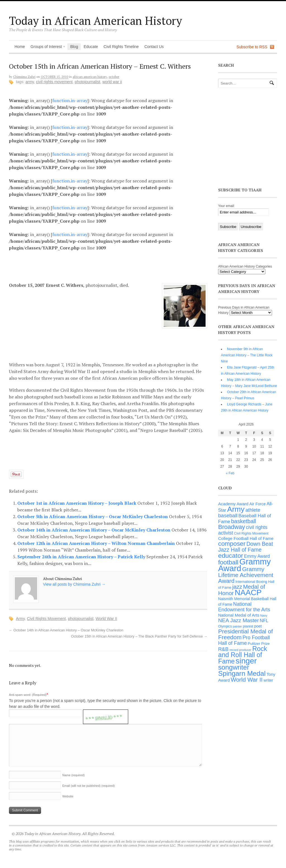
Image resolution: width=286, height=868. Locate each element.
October (114, 77)
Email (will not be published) (89, 786)
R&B (223, 649)
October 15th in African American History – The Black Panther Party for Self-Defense (139, 636)
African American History (90, 77)
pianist (248, 626)
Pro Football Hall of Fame (244, 640)
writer (268, 680)
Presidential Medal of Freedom (246, 634)
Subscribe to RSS (252, 47)
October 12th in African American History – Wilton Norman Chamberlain (97, 543)
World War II (112, 82)
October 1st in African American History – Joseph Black (77, 503)
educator (231, 556)
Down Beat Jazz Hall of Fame (246, 547)
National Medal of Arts (239, 615)
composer (232, 544)
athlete (253, 510)
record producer (240, 650)
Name (73, 775)
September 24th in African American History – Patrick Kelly (82, 557)
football (228, 562)
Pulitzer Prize (259, 644)
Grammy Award (244, 565)
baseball (228, 515)
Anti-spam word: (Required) (28, 695)
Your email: (227, 206)
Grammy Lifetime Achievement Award (246, 575)
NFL (264, 621)
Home (20, 47)
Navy (264, 615)
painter (238, 626)
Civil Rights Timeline (121, 47)
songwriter (234, 667)
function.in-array (70, 100)
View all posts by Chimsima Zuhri (74, 584)
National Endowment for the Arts (244, 607)
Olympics (225, 626)
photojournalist (88, 82)
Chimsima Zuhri (24, 77)
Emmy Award (257, 556)
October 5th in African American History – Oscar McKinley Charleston (93, 516)
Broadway (232, 527)
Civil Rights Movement (54, 82)
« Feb (230, 473)
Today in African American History (96, 21)
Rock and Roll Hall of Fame (243, 655)
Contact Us (154, 47)
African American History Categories (245, 266)
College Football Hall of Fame (246, 538)
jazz (237, 587)
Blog (74, 47)
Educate (91, 47)
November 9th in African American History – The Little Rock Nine (247, 355)
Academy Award (233, 504)
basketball (244, 521)
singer (246, 661)
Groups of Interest (47, 47)
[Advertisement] (113, 266)
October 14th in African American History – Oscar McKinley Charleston (94, 530)
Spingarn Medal (242, 673)
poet (258, 626)
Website (68, 796)
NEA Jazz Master (239, 620)
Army (30, 82)
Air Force (258, 504)
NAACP (248, 592)
